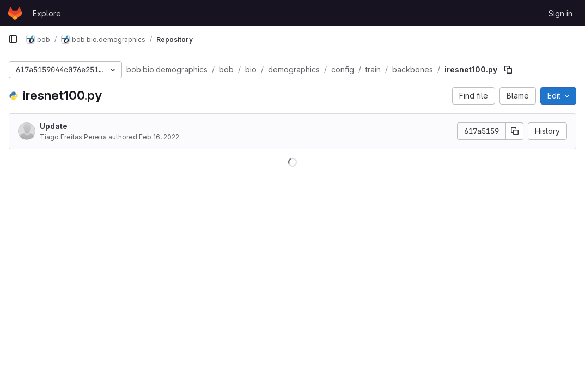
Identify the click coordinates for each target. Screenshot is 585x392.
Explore (47, 13)
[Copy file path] (508, 70)
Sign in (560, 13)
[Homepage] (15, 13)
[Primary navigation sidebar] (13, 39)
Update (54, 126)
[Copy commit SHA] (515, 131)
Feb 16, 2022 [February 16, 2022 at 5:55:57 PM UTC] (159, 137)
